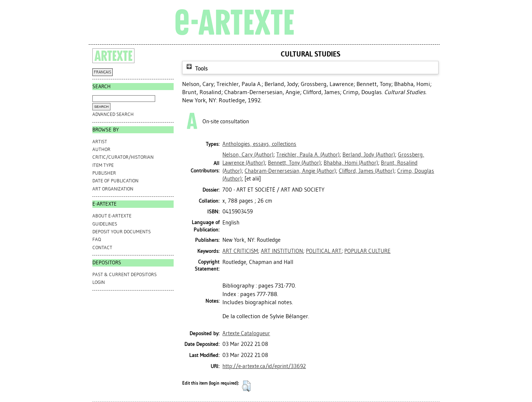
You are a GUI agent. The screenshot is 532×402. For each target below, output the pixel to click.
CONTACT (102, 248)
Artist (100, 142)
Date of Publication (115, 181)
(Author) (248, 155)
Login (99, 282)
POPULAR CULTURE (367, 251)
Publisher (104, 173)
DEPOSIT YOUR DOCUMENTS (122, 232)
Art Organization (113, 189)
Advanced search (113, 114)
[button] (246, 386)
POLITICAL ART (324, 251)
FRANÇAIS (103, 72)
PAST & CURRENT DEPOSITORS (125, 274)
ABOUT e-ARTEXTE (112, 216)
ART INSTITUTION (282, 251)
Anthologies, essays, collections (259, 144)
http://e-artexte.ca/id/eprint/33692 (264, 366)
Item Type (103, 165)
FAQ (97, 239)
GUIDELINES (105, 224)
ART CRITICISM (240, 251)
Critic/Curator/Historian (123, 157)
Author (101, 149)
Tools (196, 68)
